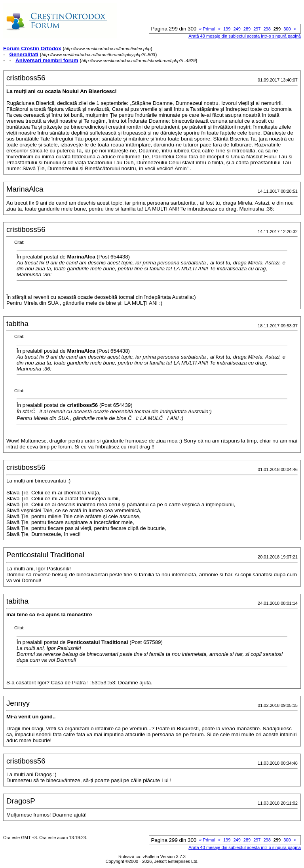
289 (247, 29)
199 (227, 29)
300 (287, 29)
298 (267, 29)
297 (257, 29)
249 (237, 29)
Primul (207, 29)
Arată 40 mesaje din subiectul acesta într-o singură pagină (245, 36)
